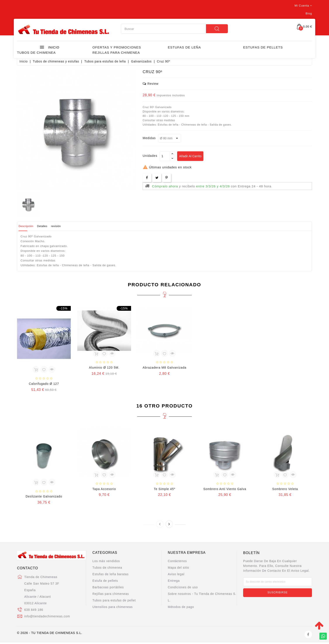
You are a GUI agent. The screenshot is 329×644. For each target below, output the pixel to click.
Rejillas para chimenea (116, 53)
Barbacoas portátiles (108, 589)
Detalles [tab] (52, 226)
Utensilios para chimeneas (113, 609)
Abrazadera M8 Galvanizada (164, 368)
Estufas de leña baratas (111, 576)
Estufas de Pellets (263, 47)
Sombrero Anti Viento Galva (225, 490)
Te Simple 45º (164, 490)
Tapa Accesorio (104, 490)
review (151, 84)
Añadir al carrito (192, 156)
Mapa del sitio (178, 569)
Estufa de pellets (105, 582)
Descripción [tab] (29, 226)
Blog (309, 13)
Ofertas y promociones (117, 47)
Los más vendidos (106, 563)
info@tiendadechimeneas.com (47, 618)
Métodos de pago (181, 609)
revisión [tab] (72, 226)
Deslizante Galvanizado (44, 498)
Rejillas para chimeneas (111, 596)
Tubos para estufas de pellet (114, 602)
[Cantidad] (165, 156)
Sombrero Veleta (285, 490)
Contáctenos (177, 563)
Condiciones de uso (183, 589)
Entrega (174, 582)
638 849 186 (34, 611)
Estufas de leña (184, 47)
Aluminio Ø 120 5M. (104, 368)
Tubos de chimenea (36, 53)
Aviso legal (176, 576)
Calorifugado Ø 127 (44, 384)
